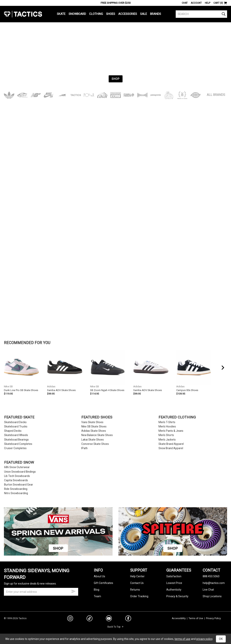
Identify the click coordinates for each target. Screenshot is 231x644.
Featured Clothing (177, 417)
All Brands (216, 95)
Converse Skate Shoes (95, 444)
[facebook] (128, 619)
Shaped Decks (13, 431)
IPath (84, 448)
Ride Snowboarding (16, 489)
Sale (144, 14)
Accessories (128, 14)
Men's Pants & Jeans (171, 431)
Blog (97, 590)
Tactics (23, 14)
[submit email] (73, 591)
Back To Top (116, 627)
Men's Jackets (167, 440)
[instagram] (70, 619)
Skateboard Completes (18, 444)
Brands (156, 14)
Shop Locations (212, 596)
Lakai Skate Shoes (93, 440)
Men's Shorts (166, 435)
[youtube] (109, 619)
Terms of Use (196, 618)
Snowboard (77, 14)
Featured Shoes (97, 417)
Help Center (137, 576)
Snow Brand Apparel (171, 448)
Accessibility (179, 618)
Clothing (96, 14)
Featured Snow (19, 463)
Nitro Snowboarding (16, 493)
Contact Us (137, 583)
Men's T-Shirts (167, 422)
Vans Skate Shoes (92, 422)
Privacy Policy (213, 618)
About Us (99, 576)
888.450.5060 (211, 576)
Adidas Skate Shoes (94, 431)
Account (196, 3)
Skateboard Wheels (16, 435)
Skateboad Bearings (16, 440)
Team (97, 596)
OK (221, 639)
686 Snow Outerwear (17, 467)
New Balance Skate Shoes (97, 435)
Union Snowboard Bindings (20, 472)
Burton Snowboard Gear (19, 485)
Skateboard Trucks (16, 427)
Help (208, 3)
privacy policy (204, 639)
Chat (185, 3)
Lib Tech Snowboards (17, 476)
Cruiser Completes (15, 448)
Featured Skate (19, 417)
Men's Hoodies (167, 427)
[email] (41, 592)
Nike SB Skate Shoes (94, 427)
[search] (201, 14)
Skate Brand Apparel (171, 444)
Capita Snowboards (16, 480)
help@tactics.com (214, 583)
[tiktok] (90, 619)
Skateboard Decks (15, 422)
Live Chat (208, 590)
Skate (61, 14)
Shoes (111, 14)
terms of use (182, 639)
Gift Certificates (103, 583)
